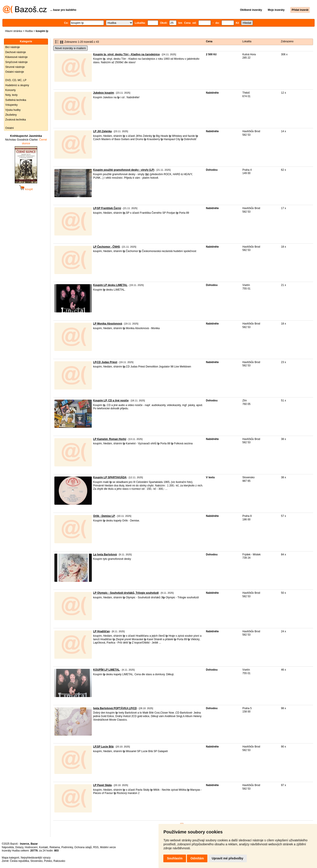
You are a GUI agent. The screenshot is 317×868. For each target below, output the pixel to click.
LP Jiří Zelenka (102, 131)
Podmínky (67, 847)
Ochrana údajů (83, 847)
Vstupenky (11, 105)
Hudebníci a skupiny (17, 85)
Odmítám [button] (197, 858)
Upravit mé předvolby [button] (228, 858)
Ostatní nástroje (15, 72)
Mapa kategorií (10, 858)
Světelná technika (16, 100)
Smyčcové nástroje (16, 62)
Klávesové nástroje (16, 57)
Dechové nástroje (16, 52)
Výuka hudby (13, 110)
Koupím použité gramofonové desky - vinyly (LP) (124, 170)
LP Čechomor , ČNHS (107, 247)
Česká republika (19, 861)
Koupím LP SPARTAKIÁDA (110, 477)
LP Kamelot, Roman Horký (110, 439)
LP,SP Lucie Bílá (103, 747)
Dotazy (19, 847)
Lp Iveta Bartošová (105, 555)
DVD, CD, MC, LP (16, 80)
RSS (96, 847)
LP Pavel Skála (102, 785)
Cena (209, 41)
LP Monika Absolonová (108, 324)
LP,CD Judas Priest (105, 362)
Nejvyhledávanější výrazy (36, 858)
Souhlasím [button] (175, 858)
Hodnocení (31, 847)
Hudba (29, 31)
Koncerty (10, 90)
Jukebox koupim (104, 93)
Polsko (48, 861)
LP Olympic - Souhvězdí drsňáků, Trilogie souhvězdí (126, 593)
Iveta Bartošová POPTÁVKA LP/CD (115, 708)
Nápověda (8, 847)
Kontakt (43, 847)
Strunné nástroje (15, 67)
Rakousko (59, 861)
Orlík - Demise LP (104, 516)
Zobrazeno (287, 41)
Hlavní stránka (14, 31)
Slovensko (36, 861)
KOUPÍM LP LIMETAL (106, 670)
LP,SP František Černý (107, 208)
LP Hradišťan (101, 631)
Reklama (55, 847)
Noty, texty (11, 95)
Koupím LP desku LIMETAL (110, 285)
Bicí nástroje (13, 47)
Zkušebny (11, 115)
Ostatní (10, 128)
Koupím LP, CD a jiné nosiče (111, 401)
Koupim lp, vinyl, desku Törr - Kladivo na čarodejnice (126, 54)
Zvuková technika (16, 120)
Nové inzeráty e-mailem (70, 48)
